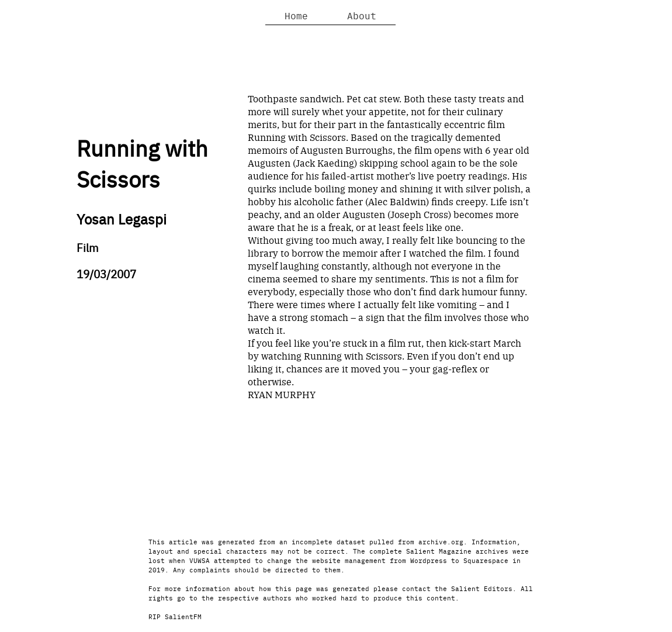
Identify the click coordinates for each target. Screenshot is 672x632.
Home (296, 15)
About (362, 15)
